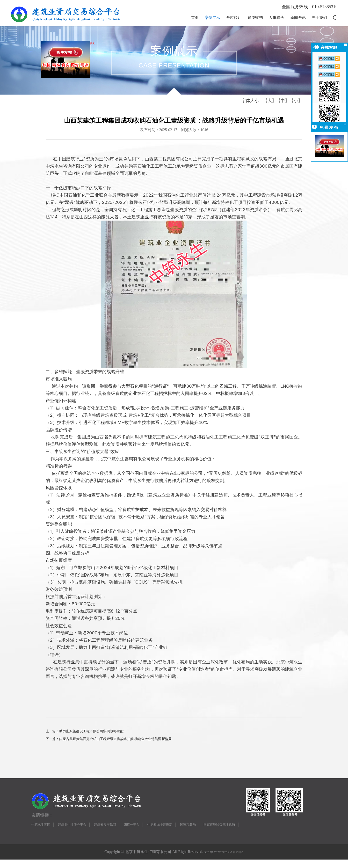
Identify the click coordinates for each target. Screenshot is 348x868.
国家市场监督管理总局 (252, 832)
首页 (195, 18)
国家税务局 (215, 832)
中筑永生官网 (43, 832)
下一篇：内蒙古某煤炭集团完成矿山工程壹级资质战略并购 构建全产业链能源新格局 (118, 743)
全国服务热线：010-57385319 (310, 7)
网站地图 (244, 860)
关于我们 (319, 18)
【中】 (283, 101)
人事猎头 (276, 18)
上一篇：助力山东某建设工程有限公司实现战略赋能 (90, 732)
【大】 (270, 101)
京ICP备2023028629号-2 (216, 860)
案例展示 (212, 18)
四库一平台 (149, 832)
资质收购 (255, 18)
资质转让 (234, 18)
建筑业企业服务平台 (80, 832)
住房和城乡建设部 (182, 832)
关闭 (94, 45)
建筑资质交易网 (118, 832)
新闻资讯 (298, 18)
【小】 (296, 101)
